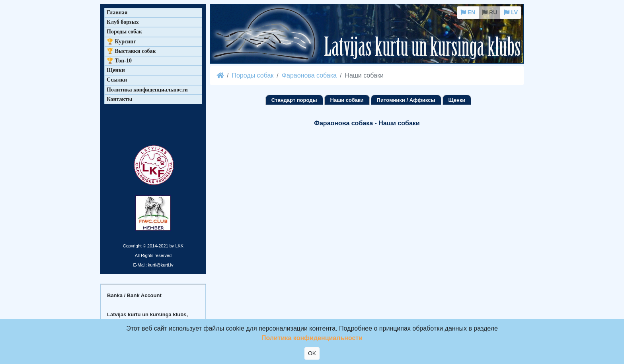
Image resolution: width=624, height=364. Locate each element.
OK (312, 353)
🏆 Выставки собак (131, 51)
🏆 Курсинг (121, 42)
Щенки (457, 100)
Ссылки (117, 80)
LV (511, 12)
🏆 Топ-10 (119, 61)
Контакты (119, 99)
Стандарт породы (294, 100)
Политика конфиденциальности (147, 90)
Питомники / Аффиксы (406, 100)
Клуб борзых (123, 22)
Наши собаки (347, 100)
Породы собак (253, 75)
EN (468, 12)
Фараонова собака (309, 75)
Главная (117, 13)
